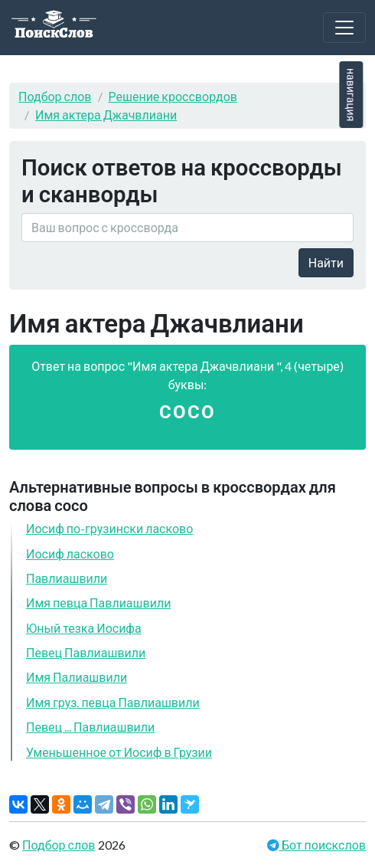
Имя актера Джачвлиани (106, 115)
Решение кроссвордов (173, 96)
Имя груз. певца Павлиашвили (113, 702)
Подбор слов (55, 96)
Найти (326, 262)
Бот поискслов (323, 845)
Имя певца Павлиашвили (98, 603)
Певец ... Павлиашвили (90, 727)
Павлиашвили (67, 578)
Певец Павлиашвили (86, 652)
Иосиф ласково (70, 554)
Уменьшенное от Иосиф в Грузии (119, 752)
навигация (351, 95)
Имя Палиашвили (77, 677)
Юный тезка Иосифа (84, 628)
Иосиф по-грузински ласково (109, 528)
